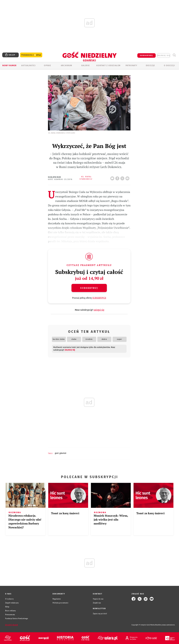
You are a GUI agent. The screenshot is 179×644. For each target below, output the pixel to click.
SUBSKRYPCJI (99, 298)
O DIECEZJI (169, 66)
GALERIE (86, 66)
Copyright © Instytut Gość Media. (143, 625)
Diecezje (150, 66)
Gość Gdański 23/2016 (60, 179)
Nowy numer (9, 66)
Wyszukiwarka (174, 55)
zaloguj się (164, 55)
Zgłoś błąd (12, 625)
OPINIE (47, 66)
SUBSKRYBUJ (146, 55)
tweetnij (123, 178)
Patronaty (131, 66)
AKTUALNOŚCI (28, 66)
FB (118, 178)
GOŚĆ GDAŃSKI (61, 453)
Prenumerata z (31, 55)
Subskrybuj (89, 288)
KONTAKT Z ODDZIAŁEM (108, 66)
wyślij (128, 178)
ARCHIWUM (66, 66)
